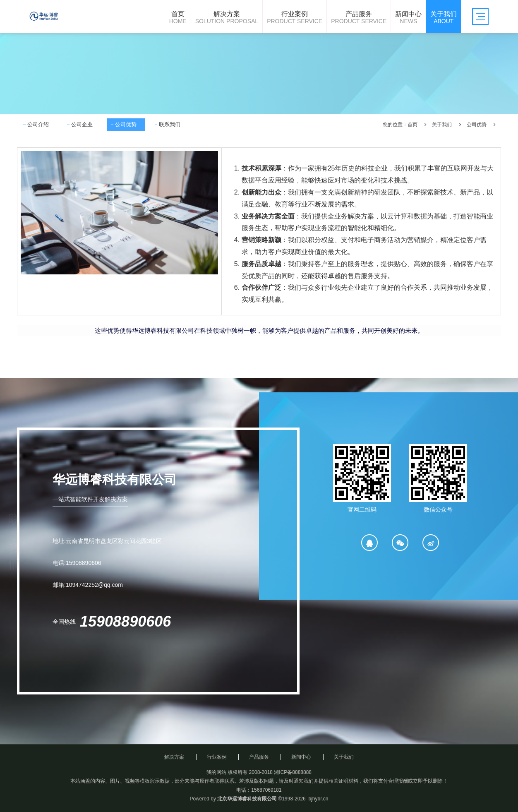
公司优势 (126, 124)
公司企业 (82, 124)
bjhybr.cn (318, 799)
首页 (412, 125)
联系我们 (170, 124)
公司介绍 (38, 124)
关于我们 (442, 125)
